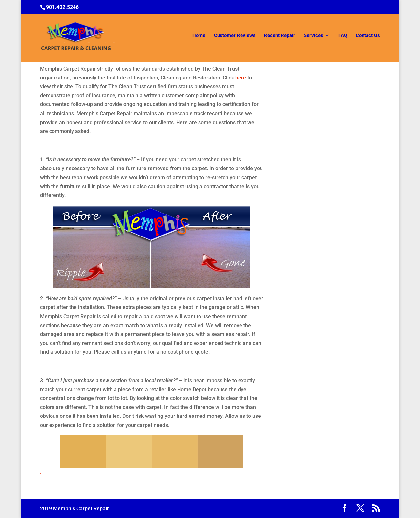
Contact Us (368, 37)
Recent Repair (280, 37)
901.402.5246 (62, 7)
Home (199, 37)
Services (314, 37)
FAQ (343, 37)
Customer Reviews (235, 37)
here (241, 78)
